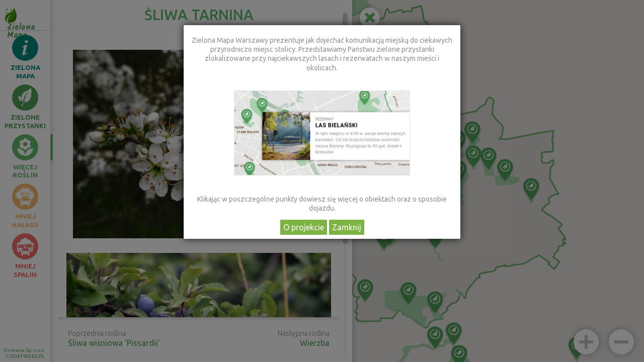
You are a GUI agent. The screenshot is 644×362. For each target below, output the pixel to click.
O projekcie (304, 227)
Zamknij (347, 227)
